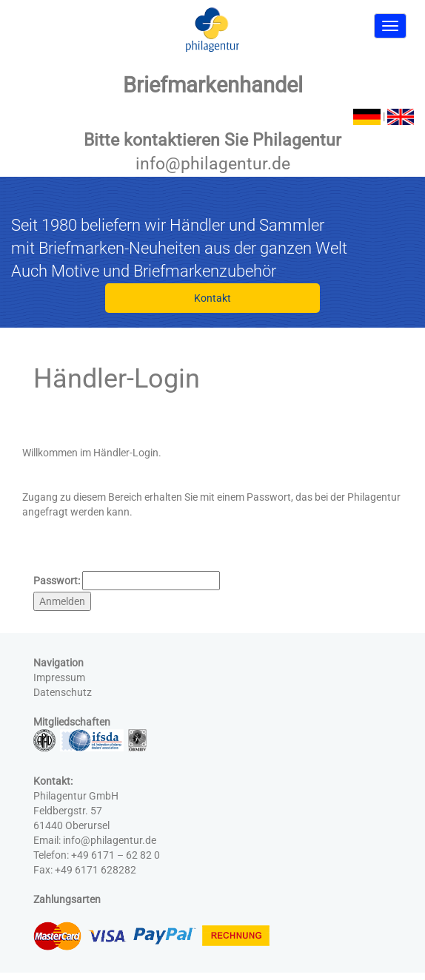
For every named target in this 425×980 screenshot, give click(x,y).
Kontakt (212, 298)
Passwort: (57, 581)
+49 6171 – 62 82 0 (116, 855)
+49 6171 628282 (96, 870)
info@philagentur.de (213, 164)
